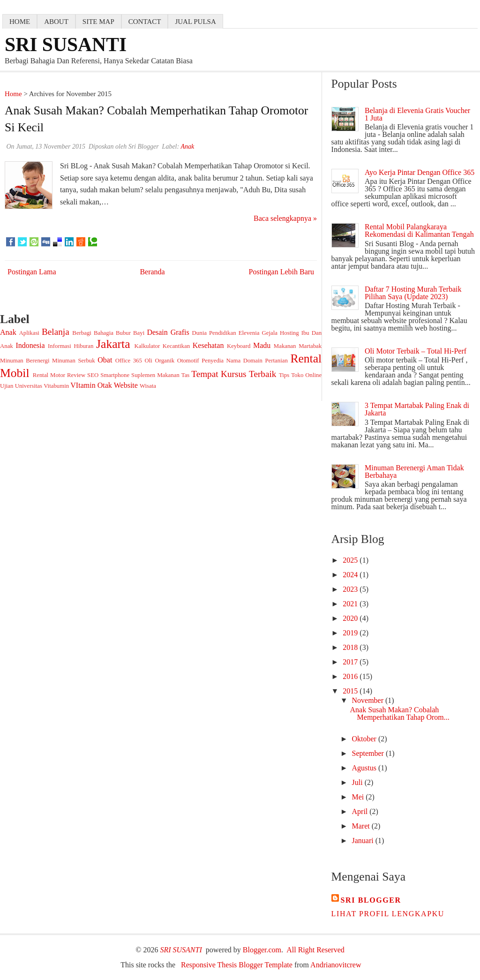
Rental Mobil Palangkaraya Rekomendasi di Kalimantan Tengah (419, 230)
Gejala (270, 333)
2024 (351, 575)
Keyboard (239, 346)
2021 (351, 604)
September (369, 753)
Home (13, 94)
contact (145, 22)
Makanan (285, 346)
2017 (351, 662)
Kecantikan (176, 346)
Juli (358, 782)
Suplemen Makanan (155, 375)
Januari (364, 841)
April (361, 811)
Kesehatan (208, 345)
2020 (351, 618)
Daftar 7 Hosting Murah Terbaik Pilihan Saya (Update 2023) (413, 293)
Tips (284, 375)
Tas (186, 375)
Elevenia (249, 333)
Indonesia (30, 345)
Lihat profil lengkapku (388, 914)
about (56, 22)
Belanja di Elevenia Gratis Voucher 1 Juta (417, 114)
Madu (262, 345)
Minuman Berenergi (25, 361)
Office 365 (129, 361)
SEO (93, 375)
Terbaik (262, 374)
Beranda (152, 272)
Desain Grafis (168, 332)
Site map (98, 22)
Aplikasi (29, 333)
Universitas (29, 386)
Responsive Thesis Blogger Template (237, 965)
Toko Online (306, 375)
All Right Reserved (315, 950)
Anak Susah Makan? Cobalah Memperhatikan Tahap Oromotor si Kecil (156, 119)
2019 (351, 633)
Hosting (289, 333)
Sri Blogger (371, 900)
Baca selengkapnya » (285, 218)
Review (76, 375)
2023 (351, 589)
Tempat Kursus (219, 374)
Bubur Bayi (130, 333)
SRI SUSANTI (66, 45)
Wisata (148, 386)
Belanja (56, 332)
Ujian (7, 386)
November (369, 700)
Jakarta (113, 344)
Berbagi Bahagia (93, 333)
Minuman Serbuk (74, 361)
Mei (359, 797)
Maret (362, 826)
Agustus (365, 768)
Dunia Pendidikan (214, 333)
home (20, 22)
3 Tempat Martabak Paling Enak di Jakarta (417, 409)
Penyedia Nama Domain (232, 361)
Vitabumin (56, 386)
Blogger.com (262, 950)
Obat (105, 360)
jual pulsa (195, 22)
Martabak (310, 346)
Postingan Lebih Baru (282, 272)
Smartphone (115, 375)
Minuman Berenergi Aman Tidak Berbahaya (414, 471)
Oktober (365, 739)
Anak (8, 332)
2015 (351, 691)
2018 (351, 647)
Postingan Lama (32, 272)
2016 (351, 676)
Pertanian (277, 361)
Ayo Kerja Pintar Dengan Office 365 (420, 172)
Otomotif (188, 361)
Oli (148, 361)
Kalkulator (147, 346)
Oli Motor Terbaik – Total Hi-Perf (416, 351)
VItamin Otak (91, 385)
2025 (351, 560)
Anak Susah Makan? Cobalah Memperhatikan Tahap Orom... (400, 713)
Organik (165, 361)
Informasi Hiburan (71, 346)
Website (126, 385)
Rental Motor (49, 375)
